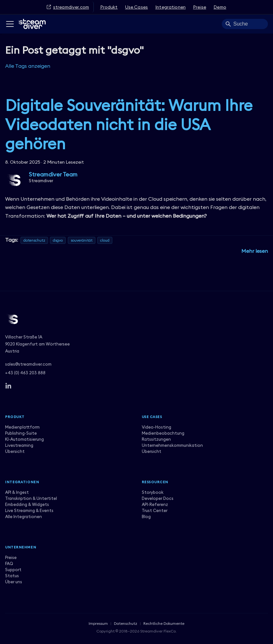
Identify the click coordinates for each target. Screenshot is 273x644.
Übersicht (15, 451)
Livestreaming (19, 445)
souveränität (82, 240)
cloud (105, 240)
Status (12, 576)
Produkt (109, 7)
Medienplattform (22, 427)
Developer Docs (158, 498)
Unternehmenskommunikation (172, 445)
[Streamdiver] (136, 319)
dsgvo (58, 240)
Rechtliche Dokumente (164, 623)
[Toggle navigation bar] (10, 24)
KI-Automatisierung (24, 439)
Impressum (98, 623)
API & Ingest (17, 492)
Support (13, 570)
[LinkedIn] (8, 386)
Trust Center (155, 510)
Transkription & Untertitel (31, 498)
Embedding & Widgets (27, 504)
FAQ (9, 563)
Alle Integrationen (24, 516)
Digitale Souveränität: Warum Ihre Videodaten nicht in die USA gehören (129, 124)
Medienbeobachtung (163, 433)
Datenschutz (126, 623)
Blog (146, 516)
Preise (200, 7)
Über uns (14, 582)
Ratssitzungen (156, 439)
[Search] (245, 24)
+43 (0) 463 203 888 (25, 373)
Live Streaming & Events (29, 510)
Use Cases (136, 7)
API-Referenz (155, 504)
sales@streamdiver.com (28, 364)
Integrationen (170, 7)
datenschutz (34, 240)
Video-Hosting (157, 427)
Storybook (153, 492)
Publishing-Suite (21, 433)
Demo (220, 7)
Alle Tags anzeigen (28, 66)
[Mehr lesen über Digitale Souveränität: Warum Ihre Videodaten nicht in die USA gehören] (255, 251)
